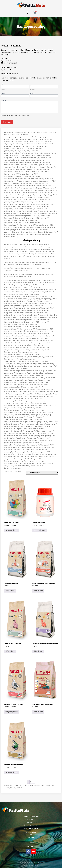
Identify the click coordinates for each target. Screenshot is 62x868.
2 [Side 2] (31, 782)
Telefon (33, 93)
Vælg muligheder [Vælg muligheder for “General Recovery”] (40, 530)
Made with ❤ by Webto (31, 866)
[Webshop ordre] (42, 473)
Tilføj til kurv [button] (10, 591)
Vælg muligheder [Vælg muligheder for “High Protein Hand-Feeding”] (11, 772)
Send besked (7, 122)
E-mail (4, 93)
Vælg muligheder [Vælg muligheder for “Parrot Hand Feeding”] (11, 530)
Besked (3, 100)
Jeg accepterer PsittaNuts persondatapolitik (15, 116)
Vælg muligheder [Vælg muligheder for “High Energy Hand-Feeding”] (11, 712)
